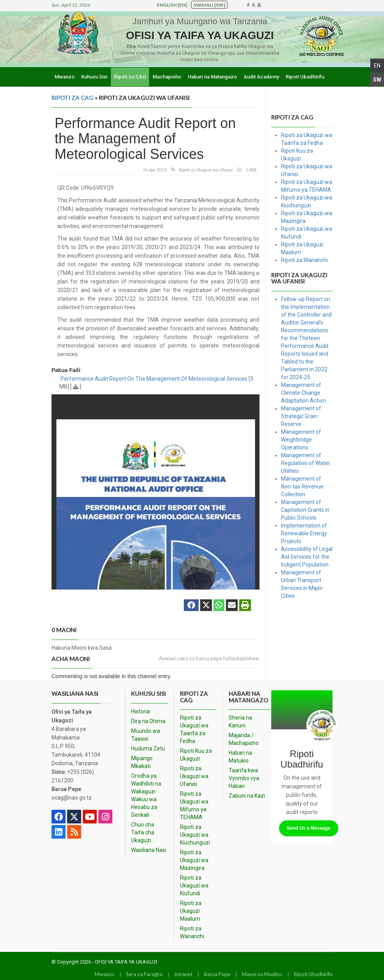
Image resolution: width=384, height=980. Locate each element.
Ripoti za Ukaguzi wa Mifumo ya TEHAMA (194, 805)
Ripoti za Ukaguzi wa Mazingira (194, 860)
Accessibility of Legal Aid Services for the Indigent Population (307, 557)
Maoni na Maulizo (262, 974)
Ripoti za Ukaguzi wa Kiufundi (194, 886)
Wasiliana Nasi (149, 850)
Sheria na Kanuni (240, 722)
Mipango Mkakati (142, 762)
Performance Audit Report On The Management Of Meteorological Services (154, 379)
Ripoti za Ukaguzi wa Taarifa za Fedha (194, 729)
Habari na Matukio (240, 757)
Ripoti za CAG (130, 77)
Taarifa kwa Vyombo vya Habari (244, 778)
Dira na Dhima (148, 721)
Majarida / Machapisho (244, 739)
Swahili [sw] (209, 5)
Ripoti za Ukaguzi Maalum (191, 911)
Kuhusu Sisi (94, 77)
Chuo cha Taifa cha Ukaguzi (143, 832)
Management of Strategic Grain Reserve (301, 416)
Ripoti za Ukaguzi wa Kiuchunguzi (195, 835)
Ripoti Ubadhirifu (305, 77)
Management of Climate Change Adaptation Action (303, 393)
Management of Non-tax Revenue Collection (302, 486)
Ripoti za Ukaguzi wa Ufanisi (194, 776)
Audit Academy (261, 77)
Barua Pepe (217, 974)
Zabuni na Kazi (247, 796)
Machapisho (167, 77)
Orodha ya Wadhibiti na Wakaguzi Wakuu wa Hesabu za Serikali (146, 795)
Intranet (183, 974)
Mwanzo (65, 77)
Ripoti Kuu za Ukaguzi (196, 755)
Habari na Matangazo (212, 77)
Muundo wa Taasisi (146, 735)
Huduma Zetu (148, 748)
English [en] (172, 5)
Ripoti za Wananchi (304, 260)
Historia (140, 711)
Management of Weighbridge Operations (301, 440)
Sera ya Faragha (144, 974)
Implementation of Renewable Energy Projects (304, 533)
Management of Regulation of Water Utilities (306, 463)
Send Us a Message (309, 828)
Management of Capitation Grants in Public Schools (305, 510)
